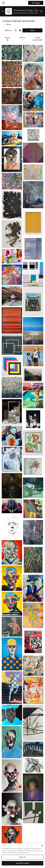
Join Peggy (36, 3)
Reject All (22, 857)
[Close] (42, 846)
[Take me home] (3, 3)
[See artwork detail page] (12, 53)
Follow (32, 30)
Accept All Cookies (23, 863)
